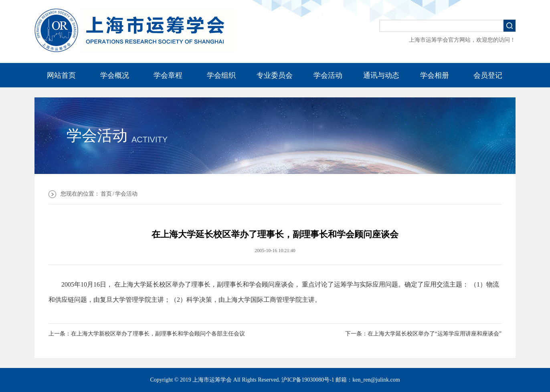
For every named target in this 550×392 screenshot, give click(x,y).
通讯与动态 (381, 75)
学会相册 (435, 75)
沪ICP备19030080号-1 (308, 380)
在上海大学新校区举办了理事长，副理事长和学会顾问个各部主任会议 (158, 334)
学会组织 (221, 75)
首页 (106, 194)
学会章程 (168, 75)
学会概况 (115, 75)
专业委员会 (275, 75)
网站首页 (61, 75)
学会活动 (328, 75)
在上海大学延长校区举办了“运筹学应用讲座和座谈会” (435, 334)
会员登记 (488, 75)
